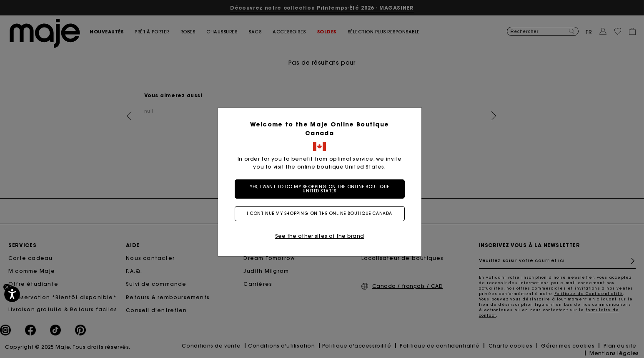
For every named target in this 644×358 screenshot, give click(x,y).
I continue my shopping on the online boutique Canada (319, 213)
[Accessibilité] (12, 294)
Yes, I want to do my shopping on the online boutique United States (319, 189)
